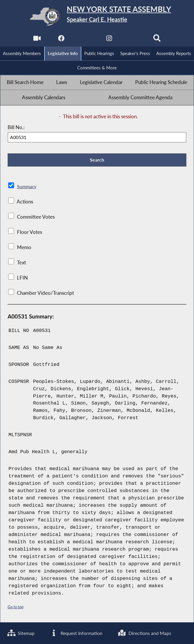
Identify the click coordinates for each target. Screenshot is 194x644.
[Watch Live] (37, 40)
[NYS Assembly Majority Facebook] (61, 40)
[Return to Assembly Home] (97, 17)
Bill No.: (16, 128)
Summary (27, 187)
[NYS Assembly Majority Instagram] (109, 40)
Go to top (16, 608)
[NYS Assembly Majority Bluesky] (133, 40)
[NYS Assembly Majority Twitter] (85, 40)
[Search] (157, 40)
